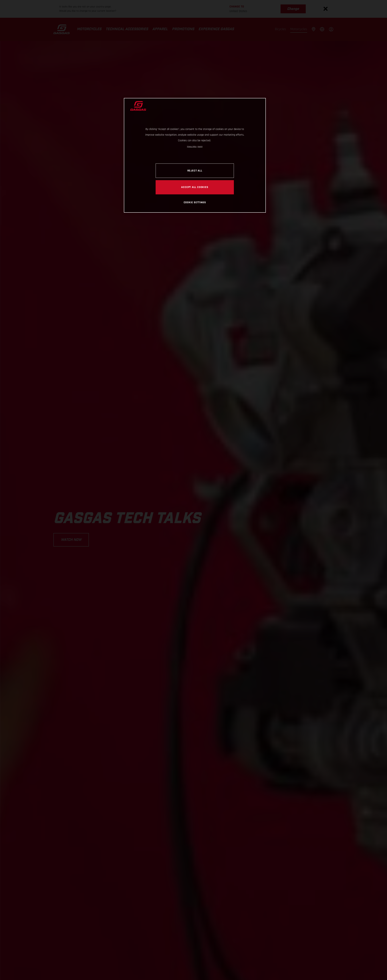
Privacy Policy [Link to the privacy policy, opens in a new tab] (192, 146)
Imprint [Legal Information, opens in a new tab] (200, 146)
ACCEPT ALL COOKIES (195, 187)
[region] (195, 155)
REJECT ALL (195, 171)
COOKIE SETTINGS (195, 202)
